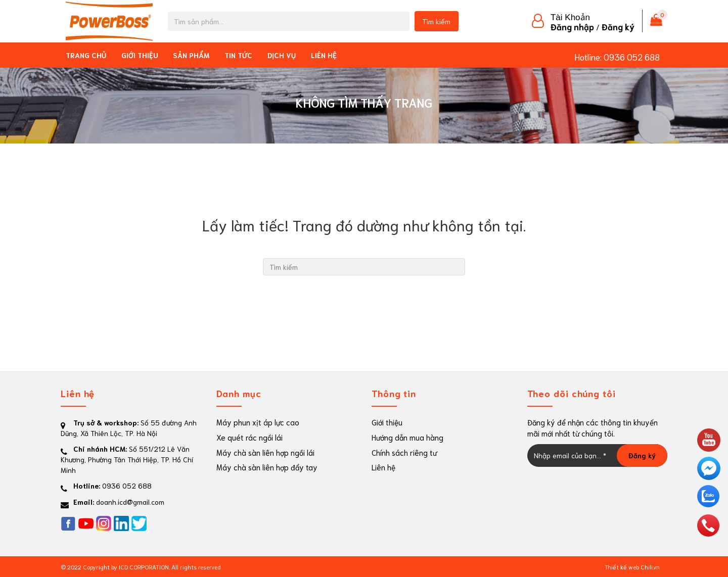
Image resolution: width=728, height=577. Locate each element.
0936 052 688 (632, 57)
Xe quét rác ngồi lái (249, 437)
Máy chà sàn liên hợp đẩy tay (267, 467)
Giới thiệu (140, 55)
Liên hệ (324, 55)
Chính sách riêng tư (404, 452)
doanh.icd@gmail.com (130, 502)
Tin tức (238, 55)
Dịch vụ (282, 55)
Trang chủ (86, 55)
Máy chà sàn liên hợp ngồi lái (265, 452)
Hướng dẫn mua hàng (407, 437)
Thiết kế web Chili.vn (632, 567)
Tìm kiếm (436, 21)
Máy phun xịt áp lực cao (258, 422)
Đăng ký (618, 26)
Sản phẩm (191, 55)
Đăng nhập (572, 26)
